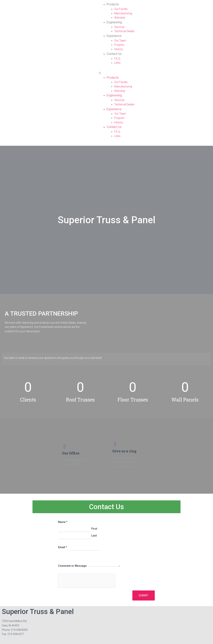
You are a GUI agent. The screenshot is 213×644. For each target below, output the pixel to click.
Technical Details (124, 31)
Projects (119, 45)
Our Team (120, 41)
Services (119, 27)
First (94, 529)
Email (63, 547)
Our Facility (121, 9)
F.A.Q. (117, 59)
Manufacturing (123, 13)
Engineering (114, 22)
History (119, 49)
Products (113, 4)
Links (117, 63)
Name (63, 522)
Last (94, 536)
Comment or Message (72, 566)
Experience (114, 36)
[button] (155, 73)
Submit (144, 595)
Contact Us (114, 54)
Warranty (120, 18)
